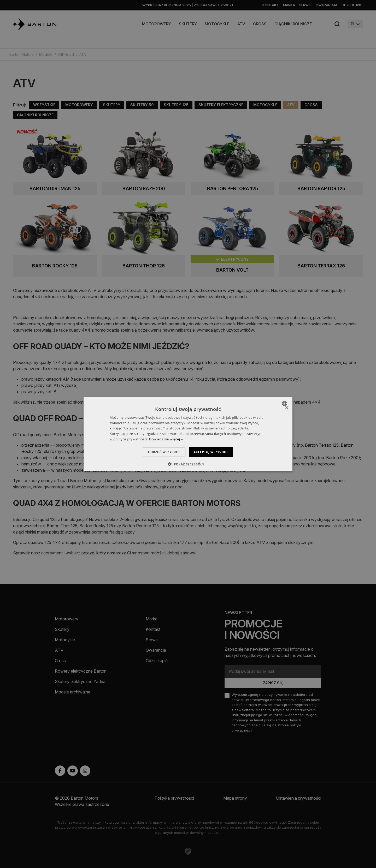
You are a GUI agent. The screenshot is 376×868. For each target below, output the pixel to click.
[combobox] (285, 403)
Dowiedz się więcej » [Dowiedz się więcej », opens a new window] (166, 439)
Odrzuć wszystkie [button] (161, 452)
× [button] (287, 408)
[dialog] (188, 434)
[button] (188, 464)
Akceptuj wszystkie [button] (214, 452)
